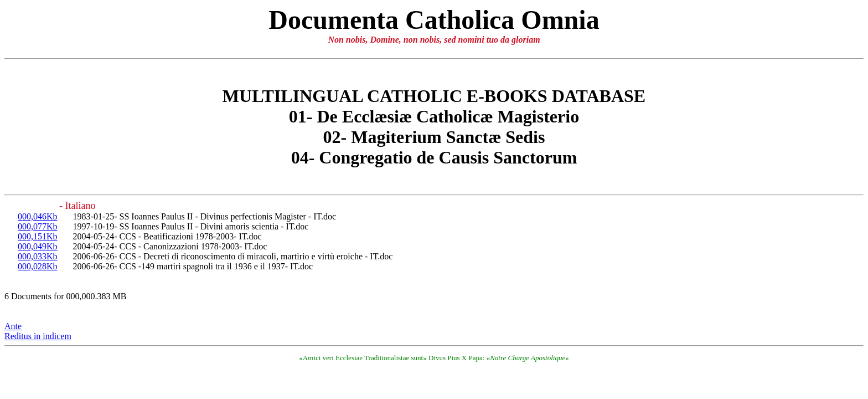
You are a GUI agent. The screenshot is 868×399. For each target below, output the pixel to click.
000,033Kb (38, 256)
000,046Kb (38, 216)
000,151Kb (38, 236)
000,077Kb (38, 226)
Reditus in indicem (38, 336)
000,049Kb (38, 246)
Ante (13, 326)
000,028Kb (38, 266)
